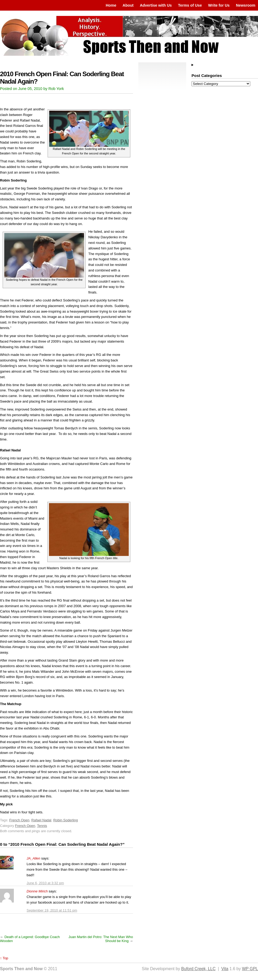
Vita (225, 969)
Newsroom (246, 5)
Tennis (42, 826)
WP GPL (250, 969)
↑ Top (4, 958)
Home (111, 5)
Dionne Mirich (37, 891)
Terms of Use (190, 5)
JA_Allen (33, 858)
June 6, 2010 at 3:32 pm (45, 883)
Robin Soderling (66, 820)
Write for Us (219, 5)
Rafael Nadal (41, 820)
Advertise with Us (156, 5)
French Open (19, 820)
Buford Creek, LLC (198, 969)
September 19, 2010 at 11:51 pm (52, 910)
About (128, 5)
